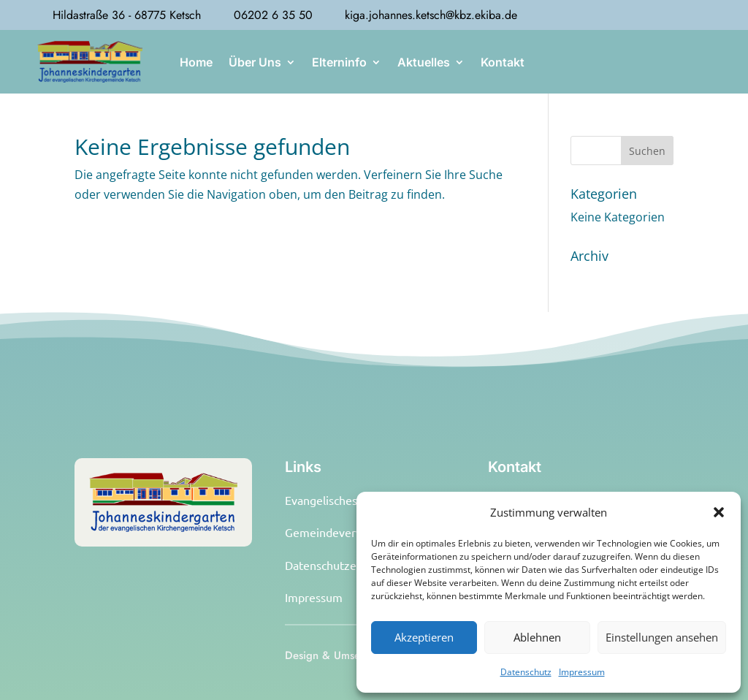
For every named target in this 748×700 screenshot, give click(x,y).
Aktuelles (424, 62)
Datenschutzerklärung (342, 565)
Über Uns (255, 62)
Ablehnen (537, 637)
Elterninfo (339, 62)
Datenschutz (526, 672)
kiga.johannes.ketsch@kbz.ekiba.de (431, 15)
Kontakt (503, 62)
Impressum (582, 672)
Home (196, 62)
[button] (719, 512)
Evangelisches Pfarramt (346, 500)
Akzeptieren (424, 637)
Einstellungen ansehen (662, 637)
